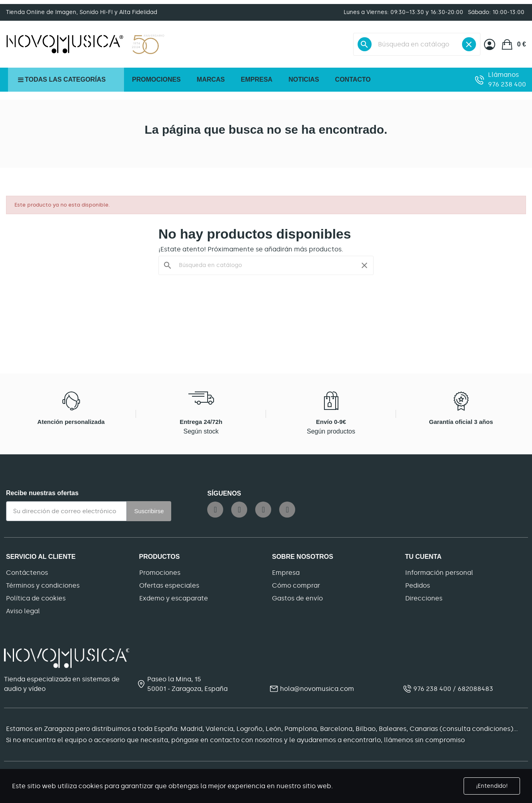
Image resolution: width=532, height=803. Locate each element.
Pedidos (418, 585)
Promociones (160, 573)
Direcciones (424, 598)
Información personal (439, 573)
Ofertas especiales (169, 585)
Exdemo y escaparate (174, 598)
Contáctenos (27, 573)
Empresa (286, 573)
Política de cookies (36, 598)
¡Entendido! (492, 786)
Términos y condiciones (43, 585)
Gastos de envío (297, 598)
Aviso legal (23, 611)
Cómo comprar (296, 585)
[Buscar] (417, 44)
